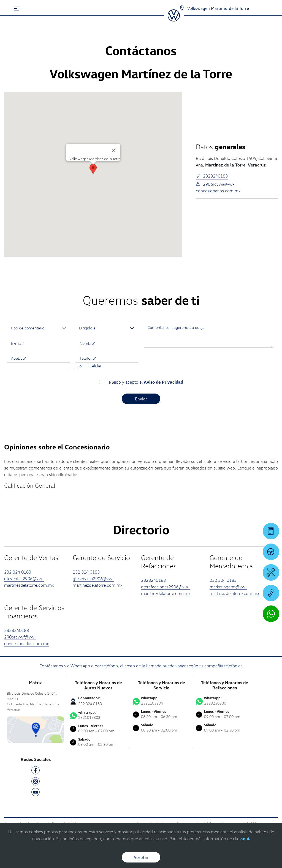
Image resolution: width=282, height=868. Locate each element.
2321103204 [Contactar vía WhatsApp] (161, 701)
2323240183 (212, 176)
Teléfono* (88, 358)
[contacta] (36, 729)
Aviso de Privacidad (163, 382)
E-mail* (17, 343)
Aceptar (141, 857)
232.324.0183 (90, 704)
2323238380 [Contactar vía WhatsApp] (225, 701)
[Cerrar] (114, 150)
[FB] (36, 771)
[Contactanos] (182, 8)
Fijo (78, 366)
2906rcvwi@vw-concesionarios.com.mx (218, 187)
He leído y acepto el (144, 382)
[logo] (174, 20)
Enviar (141, 399)
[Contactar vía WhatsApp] (271, 614)
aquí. (245, 839)
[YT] (36, 793)
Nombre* (88, 343)
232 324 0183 (18, 572)
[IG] (36, 782)
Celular (95, 366)
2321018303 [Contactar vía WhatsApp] (99, 715)
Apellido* (19, 358)
